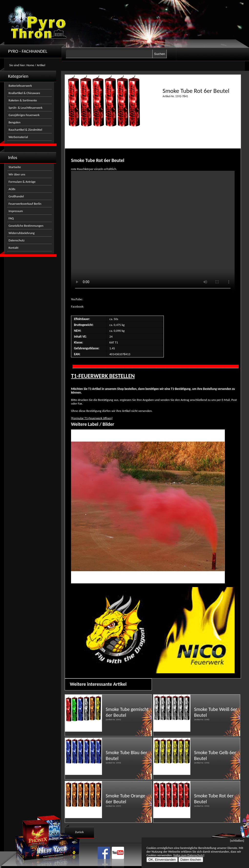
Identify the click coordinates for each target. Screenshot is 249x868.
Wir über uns (17, 174)
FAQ (11, 218)
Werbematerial (18, 137)
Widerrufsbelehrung (22, 233)
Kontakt (14, 248)
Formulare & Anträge (22, 182)
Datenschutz (16, 240)
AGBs (12, 189)
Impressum (16, 211)
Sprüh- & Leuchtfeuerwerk (26, 108)
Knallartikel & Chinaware (24, 93)
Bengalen (15, 122)
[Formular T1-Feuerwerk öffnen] (92, 418)
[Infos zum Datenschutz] (189, 855)
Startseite (15, 167)
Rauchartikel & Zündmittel (25, 130)
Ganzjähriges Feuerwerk (24, 115)
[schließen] (237, 841)
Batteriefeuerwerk (20, 86)
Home (30, 65)
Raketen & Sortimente (23, 100)
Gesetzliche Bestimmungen (26, 226)
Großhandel (16, 196)
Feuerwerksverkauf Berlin (25, 204)
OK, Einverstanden (162, 860)
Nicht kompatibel (153, 232)
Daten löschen (191, 860)
